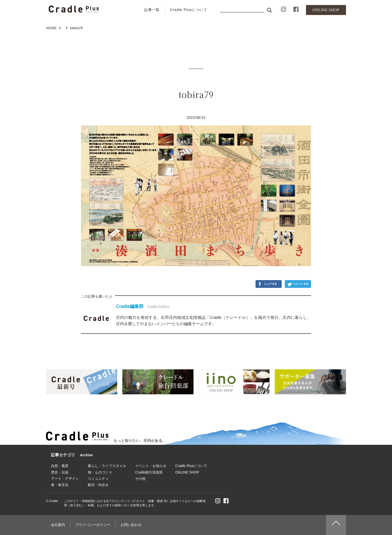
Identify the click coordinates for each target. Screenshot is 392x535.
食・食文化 (60, 485)
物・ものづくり (100, 472)
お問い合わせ (131, 525)
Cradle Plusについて (189, 10)
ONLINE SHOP (187, 472)
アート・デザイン (65, 479)
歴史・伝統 (60, 472)
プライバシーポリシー (93, 525)
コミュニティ (98, 479)
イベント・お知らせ (151, 466)
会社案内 (58, 525)
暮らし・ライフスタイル (107, 466)
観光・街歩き (98, 485)
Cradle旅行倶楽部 (149, 472)
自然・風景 (60, 466)
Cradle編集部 (130, 306)
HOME (51, 28)
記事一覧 (152, 10)
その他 (140, 479)
